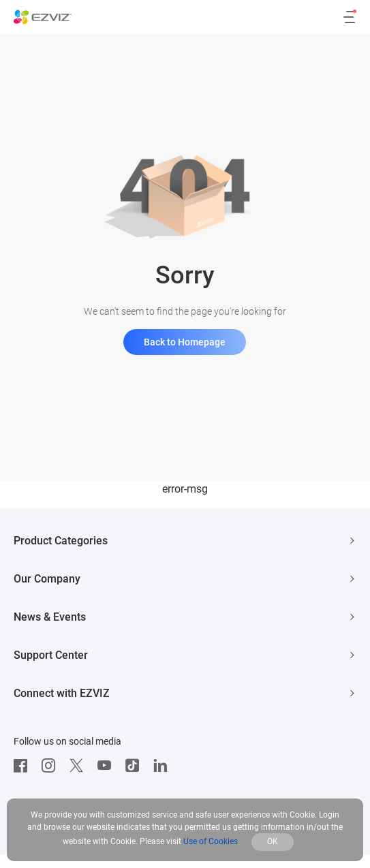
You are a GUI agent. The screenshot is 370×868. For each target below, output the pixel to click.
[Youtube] (108, 766)
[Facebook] (24, 766)
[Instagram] (52, 766)
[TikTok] (136, 766)
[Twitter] (80, 766)
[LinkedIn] (164, 766)
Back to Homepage (185, 342)
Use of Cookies (211, 841)
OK (273, 841)
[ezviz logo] (43, 17)
